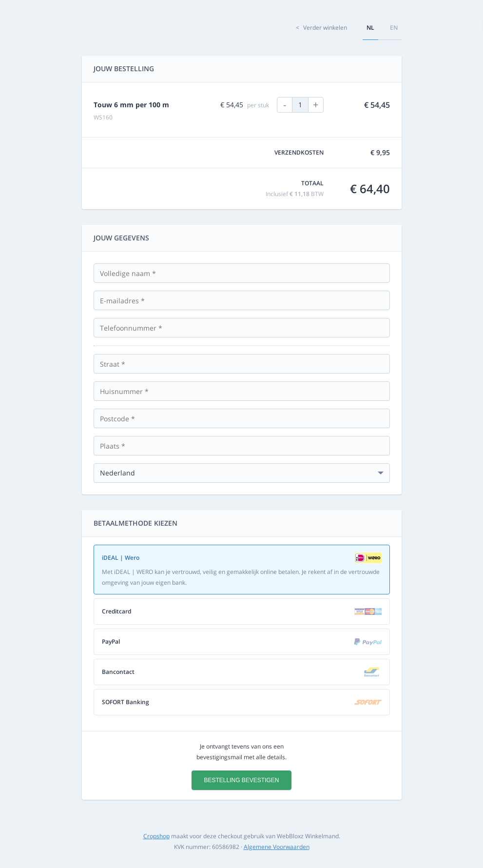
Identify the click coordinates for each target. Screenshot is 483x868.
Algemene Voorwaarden (277, 847)
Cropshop (156, 836)
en (394, 28)
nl (370, 28)
